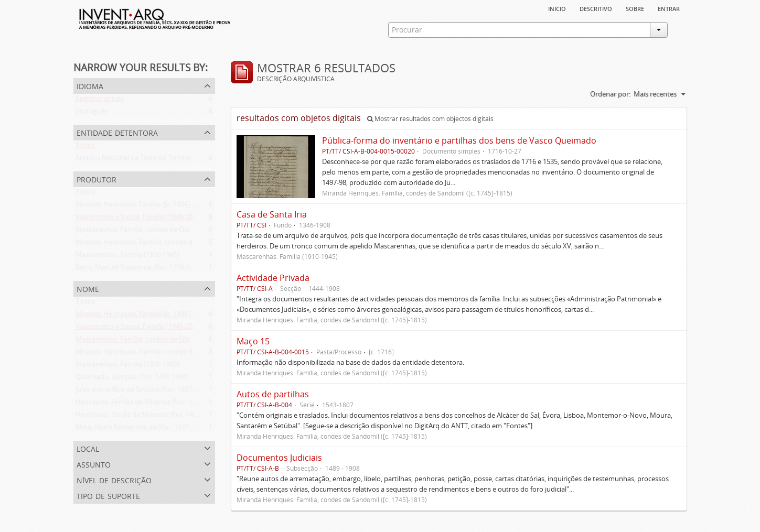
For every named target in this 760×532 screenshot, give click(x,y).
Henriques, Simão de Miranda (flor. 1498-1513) (147, 417)
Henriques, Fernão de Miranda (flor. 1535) (140, 404)
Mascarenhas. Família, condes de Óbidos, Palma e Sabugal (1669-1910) (184, 232)
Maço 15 (253, 341)
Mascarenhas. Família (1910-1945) (127, 257)
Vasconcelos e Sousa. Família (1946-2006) (139, 219)
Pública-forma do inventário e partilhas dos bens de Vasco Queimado (459, 140)
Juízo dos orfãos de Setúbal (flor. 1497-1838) (143, 392)
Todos (85, 147)
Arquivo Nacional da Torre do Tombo (133, 160)
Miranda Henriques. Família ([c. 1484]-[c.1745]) (147, 207)
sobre (635, 8)
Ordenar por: (610, 94)
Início (557, 8)
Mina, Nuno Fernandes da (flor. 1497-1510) (142, 429)
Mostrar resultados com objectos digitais (430, 119)
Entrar (669, 8)
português (92, 113)
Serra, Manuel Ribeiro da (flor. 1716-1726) (139, 269)
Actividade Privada (273, 278)
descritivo (596, 8)
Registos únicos (100, 101)
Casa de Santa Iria (272, 214)
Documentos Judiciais (279, 458)
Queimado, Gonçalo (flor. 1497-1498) (132, 379)
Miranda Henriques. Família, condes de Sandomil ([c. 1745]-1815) (175, 244)
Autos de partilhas (273, 394)
